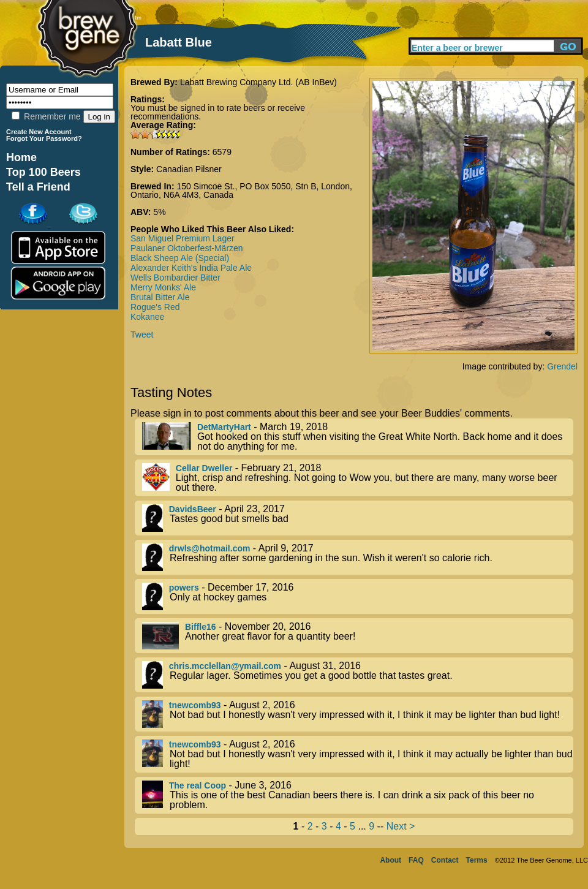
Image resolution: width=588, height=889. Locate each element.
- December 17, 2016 (358, 596)
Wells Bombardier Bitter (175, 278)
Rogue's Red (155, 307)
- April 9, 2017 (358, 557)
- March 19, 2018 (358, 437)
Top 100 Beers (43, 172)
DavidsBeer (193, 509)
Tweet (142, 335)
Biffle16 (201, 627)
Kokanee (147, 317)
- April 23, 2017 (358, 518)
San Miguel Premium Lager (183, 238)
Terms (477, 860)
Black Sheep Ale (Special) (180, 258)
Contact (445, 860)
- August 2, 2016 (358, 714)
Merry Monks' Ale (163, 287)
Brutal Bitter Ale (160, 297)
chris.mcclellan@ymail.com (225, 666)
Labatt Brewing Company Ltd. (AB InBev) (258, 82)
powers (184, 588)
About (390, 860)
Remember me (46, 116)
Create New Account (39, 132)
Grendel (562, 366)
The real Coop (198, 785)
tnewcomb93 (195, 705)
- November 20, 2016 (358, 636)
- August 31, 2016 (358, 675)
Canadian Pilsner (189, 169)
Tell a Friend (38, 187)
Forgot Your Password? (44, 138)
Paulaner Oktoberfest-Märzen (187, 248)
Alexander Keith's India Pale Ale (191, 268)
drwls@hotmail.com (210, 548)
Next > (401, 826)
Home (21, 157)
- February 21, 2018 (358, 478)
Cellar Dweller (204, 468)
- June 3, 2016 (358, 795)
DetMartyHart (224, 427)
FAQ (416, 860)
